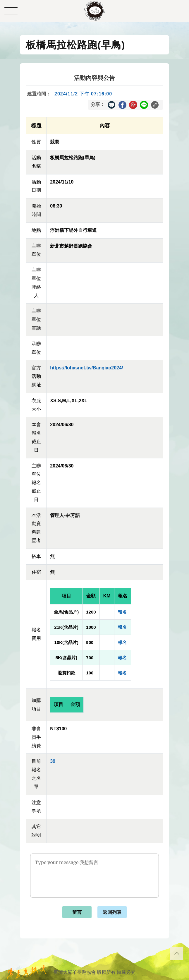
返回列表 (112, 912)
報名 (122, 612)
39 (53, 761)
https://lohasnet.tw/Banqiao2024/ (86, 368)
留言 (77, 912)
